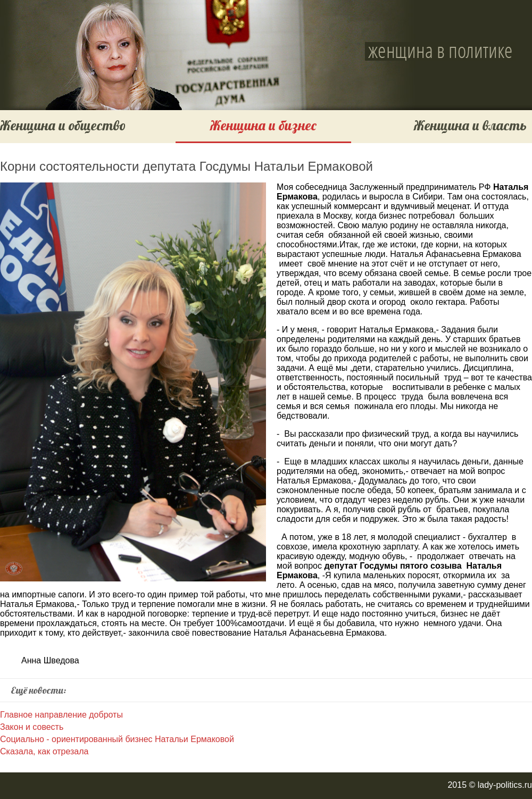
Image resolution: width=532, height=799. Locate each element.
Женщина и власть (470, 125)
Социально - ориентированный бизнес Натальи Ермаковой (117, 739)
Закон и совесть (32, 727)
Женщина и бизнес (263, 125)
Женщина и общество (63, 125)
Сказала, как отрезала (44, 751)
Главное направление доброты (61, 715)
